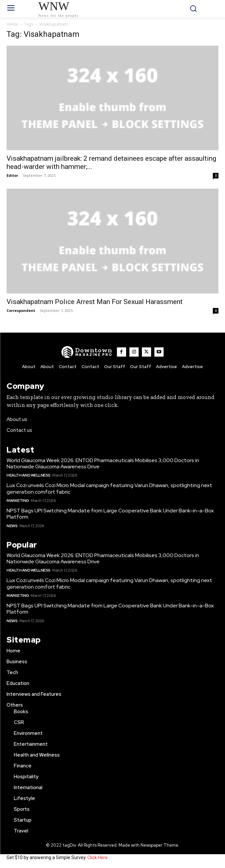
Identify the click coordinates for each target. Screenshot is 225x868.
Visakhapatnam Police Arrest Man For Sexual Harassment (95, 302)
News (12, 526)
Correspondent (21, 310)
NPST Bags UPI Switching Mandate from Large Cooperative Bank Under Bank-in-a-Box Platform (110, 514)
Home (12, 24)
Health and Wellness (29, 475)
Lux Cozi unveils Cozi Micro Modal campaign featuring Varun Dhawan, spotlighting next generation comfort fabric (109, 488)
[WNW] (87, 352)
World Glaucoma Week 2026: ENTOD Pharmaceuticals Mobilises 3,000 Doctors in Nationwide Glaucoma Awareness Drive (103, 463)
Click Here (98, 857)
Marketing (18, 501)
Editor (12, 175)
